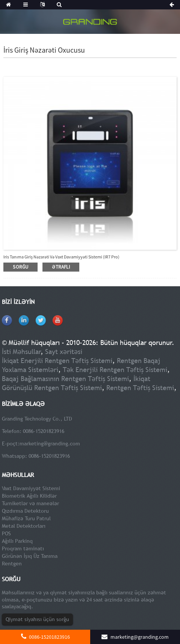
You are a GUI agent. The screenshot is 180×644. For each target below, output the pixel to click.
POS (6, 533)
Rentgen (12, 563)
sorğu (20, 267)
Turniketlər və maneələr (30, 503)
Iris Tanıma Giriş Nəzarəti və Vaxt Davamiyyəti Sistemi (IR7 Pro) (61, 257)
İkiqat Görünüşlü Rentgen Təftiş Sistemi (76, 383)
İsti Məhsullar (21, 352)
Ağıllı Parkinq (17, 541)
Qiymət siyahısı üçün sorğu (37, 619)
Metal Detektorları (24, 526)
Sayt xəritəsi (64, 352)
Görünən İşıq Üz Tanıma (30, 556)
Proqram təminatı (23, 548)
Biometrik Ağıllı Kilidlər (29, 496)
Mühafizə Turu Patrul (26, 518)
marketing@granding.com (50, 444)
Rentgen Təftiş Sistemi (140, 388)
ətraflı (61, 267)
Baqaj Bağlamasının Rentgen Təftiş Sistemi (65, 379)
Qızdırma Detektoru (25, 511)
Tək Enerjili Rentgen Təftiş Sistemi (115, 370)
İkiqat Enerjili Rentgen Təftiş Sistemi (57, 361)
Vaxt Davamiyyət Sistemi (31, 488)
